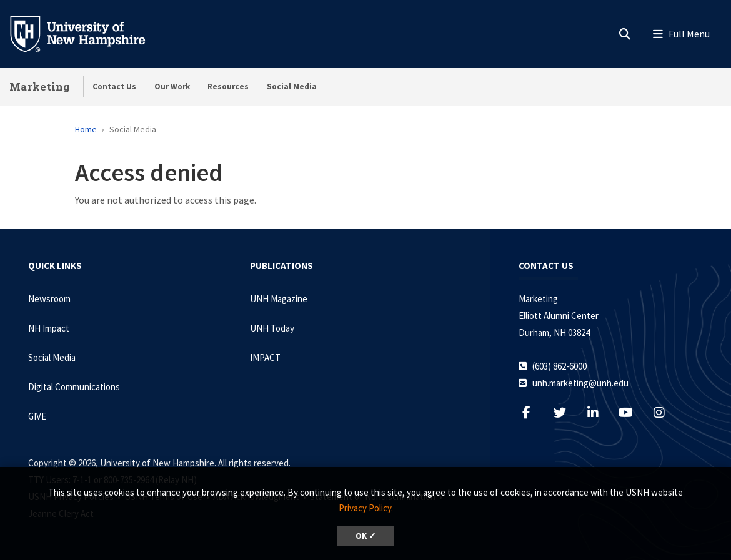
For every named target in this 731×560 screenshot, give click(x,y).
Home (86, 129)
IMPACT (265, 357)
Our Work (172, 86)
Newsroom (49, 299)
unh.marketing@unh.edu (580, 383)
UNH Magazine (279, 299)
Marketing (40, 86)
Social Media (292, 86)
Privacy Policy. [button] (366, 508)
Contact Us (114, 86)
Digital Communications (74, 387)
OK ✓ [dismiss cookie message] (366, 536)
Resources (228, 86)
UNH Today (272, 328)
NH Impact (49, 328)
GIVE (37, 416)
